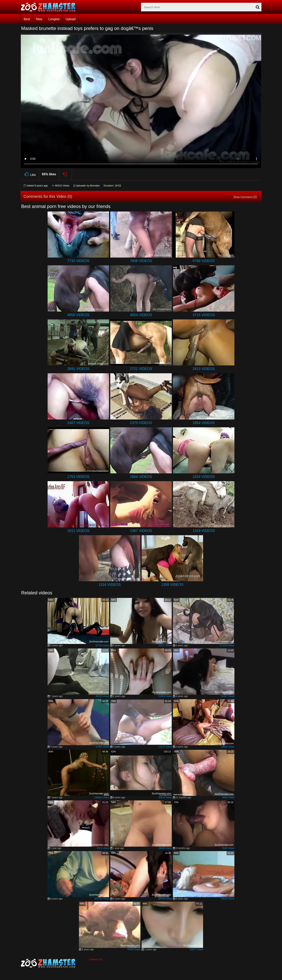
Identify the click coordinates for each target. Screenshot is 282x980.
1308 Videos (172, 585)
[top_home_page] (50, 7)
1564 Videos (141, 477)
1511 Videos (78, 531)
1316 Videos (110, 585)
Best (27, 19)
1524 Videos (204, 477)
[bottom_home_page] (55, 963)
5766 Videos (204, 261)
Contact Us (96, 959)
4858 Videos (78, 315)
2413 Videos (204, 369)
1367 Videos (141, 531)
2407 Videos (78, 423)
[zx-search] (201, 7)
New (39, 19)
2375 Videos (141, 423)
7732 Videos (78, 261)
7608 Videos (141, 261)
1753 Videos (78, 477)
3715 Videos (204, 315)
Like (30, 174)
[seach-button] (258, 7)
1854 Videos (204, 423)
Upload (71, 19)
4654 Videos (141, 315)
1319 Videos (204, 531)
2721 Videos (141, 369)
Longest (54, 19)
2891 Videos (78, 369)
